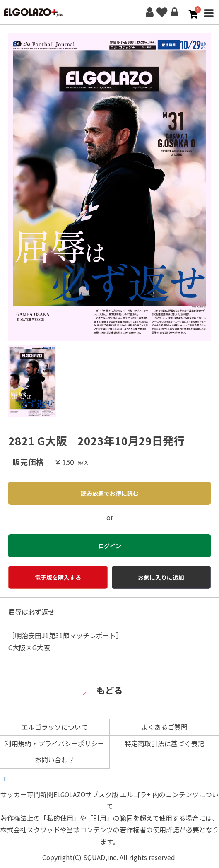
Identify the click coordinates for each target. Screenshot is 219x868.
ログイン (174, 12)
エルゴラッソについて (55, 727)
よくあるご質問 (164, 727)
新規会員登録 (149, 12)
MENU (209, 18)
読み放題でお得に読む (110, 493)
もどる (109, 690)
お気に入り (162, 12)
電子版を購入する (58, 577)
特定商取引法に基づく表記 (164, 744)
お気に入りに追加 (161, 577)
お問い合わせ (55, 760)
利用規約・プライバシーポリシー (55, 744)
